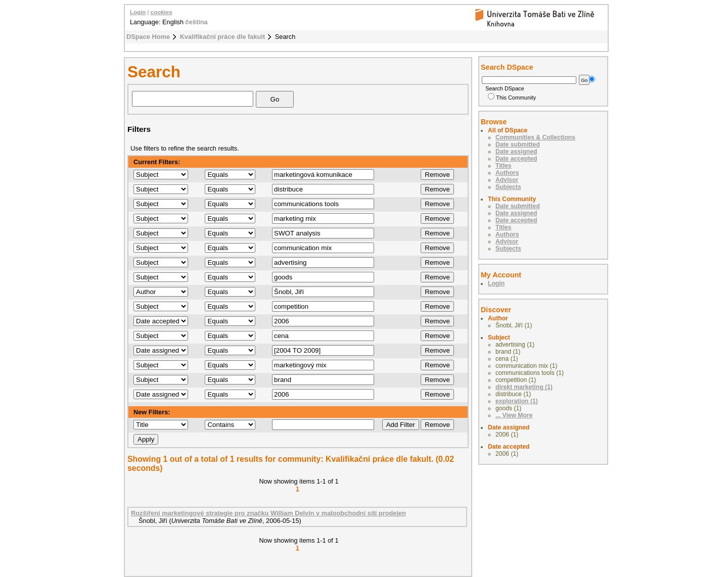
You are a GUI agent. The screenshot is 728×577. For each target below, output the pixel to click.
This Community (512, 98)
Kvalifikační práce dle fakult (223, 37)
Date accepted (516, 159)
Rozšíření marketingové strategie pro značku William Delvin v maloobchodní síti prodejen (268, 513)
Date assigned (516, 152)
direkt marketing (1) (524, 387)
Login (138, 12)
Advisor (507, 180)
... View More (514, 415)
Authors (507, 173)
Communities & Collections (535, 137)
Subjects (508, 187)
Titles (504, 166)
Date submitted (518, 145)
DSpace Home (148, 37)
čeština (197, 22)
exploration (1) (517, 401)
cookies (162, 12)
